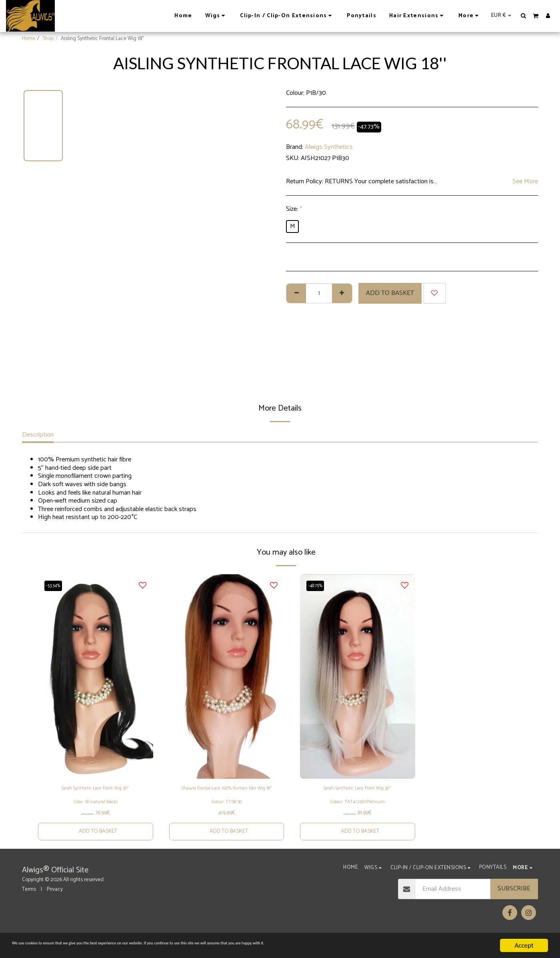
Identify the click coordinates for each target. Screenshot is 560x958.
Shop (48, 38)
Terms (29, 905)
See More (525, 182)
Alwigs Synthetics (329, 147)
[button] (524, 16)
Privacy (55, 905)
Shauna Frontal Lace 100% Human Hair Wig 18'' (226, 795)
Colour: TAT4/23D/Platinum (358, 813)
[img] (96, 676)
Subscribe (514, 905)
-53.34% (56, 585)
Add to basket (390, 293)
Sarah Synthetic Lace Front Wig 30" (95, 790)
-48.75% (318, 585)
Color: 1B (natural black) (96, 813)
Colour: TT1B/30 (227, 814)
